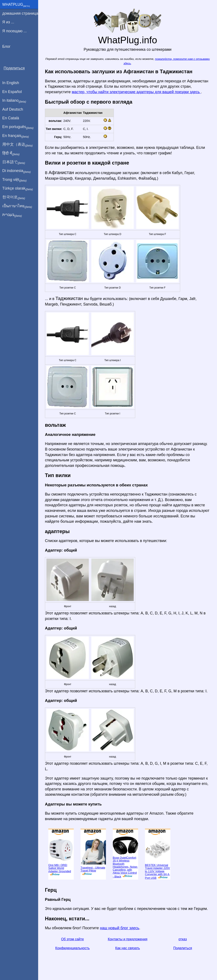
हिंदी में (11, 153)
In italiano (14, 101)
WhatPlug (16, 5)
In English (11, 83)
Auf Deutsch (13, 109)
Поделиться (183, 948)
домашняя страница (20, 13)
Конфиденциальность (72, 948)
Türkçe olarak (18, 189)
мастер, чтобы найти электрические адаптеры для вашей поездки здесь (136, 92)
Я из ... (8, 22)
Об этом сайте (72, 939)
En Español (12, 92)
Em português (18, 127)
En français (16, 136)
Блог (6, 46)
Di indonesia (17, 171)
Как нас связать (128, 948)
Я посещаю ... (15, 31)
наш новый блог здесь (120, 928)
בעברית (12, 215)
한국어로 (14, 197)
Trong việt (15, 180)
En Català (11, 118)
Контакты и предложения (128, 939)
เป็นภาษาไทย (17, 206)
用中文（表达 (17, 145)
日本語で (14, 162)
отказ (183, 939)
